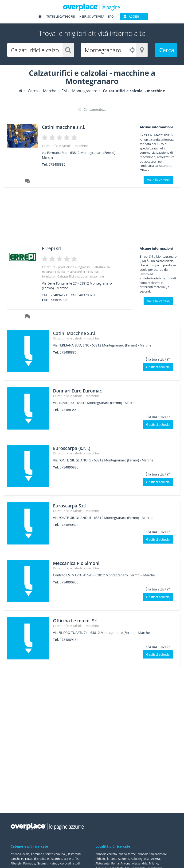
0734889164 (69, 640)
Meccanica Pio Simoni (83, 563)
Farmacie (29, 863)
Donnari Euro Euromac (85, 390)
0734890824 (69, 525)
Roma (115, 863)
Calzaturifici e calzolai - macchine (65, 146)
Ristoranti (74, 854)
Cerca (167, 50)
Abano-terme (127, 854)
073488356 (68, 410)
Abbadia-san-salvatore (152, 854)
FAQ (111, 17)
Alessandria (140, 863)
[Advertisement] (90, 214)
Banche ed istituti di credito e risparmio (36, 859)
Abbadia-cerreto (106, 854)
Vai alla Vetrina (158, 180)
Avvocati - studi (70, 863)
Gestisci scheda (158, 367)
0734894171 (58, 295)
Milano (153, 863)
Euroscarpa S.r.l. (76, 505)
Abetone (123, 859)
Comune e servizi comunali (49, 854)
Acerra (155, 859)
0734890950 (69, 582)
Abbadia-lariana (106, 859)
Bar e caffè (71, 859)
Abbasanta (103, 863)
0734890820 (69, 467)
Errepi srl (55, 248)
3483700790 (87, 295)
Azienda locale (20, 854)
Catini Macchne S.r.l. (82, 333)
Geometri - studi (48, 863)
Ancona (125, 863)
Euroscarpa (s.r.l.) (78, 448)
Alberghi (16, 863)
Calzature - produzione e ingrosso (66, 267)
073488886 (57, 164)
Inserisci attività (91, 17)
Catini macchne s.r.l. (70, 127)
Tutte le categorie (61, 17)
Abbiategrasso (140, 859)
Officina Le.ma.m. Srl (82, 620)
